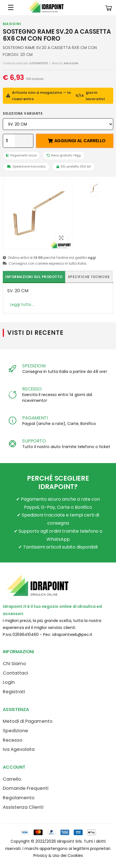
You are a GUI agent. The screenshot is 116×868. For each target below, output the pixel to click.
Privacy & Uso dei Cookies (58, 855)
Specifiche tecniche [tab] (89, 277)
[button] (109, 8)
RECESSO (32, 389)
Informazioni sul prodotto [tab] (34, 277)
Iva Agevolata (19, 749)
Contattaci (15, 673)
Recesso (13, 740)
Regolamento (19, 798)
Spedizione (15, 731)
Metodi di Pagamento (28, 721)
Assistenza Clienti (23, 807)
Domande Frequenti (26, 788)
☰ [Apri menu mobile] (11, 8)
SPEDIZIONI (34, 366)
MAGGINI (12, 24)
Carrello (12, 779)
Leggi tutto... (22, 304)
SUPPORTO (34, 441)
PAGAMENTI (35, 418)
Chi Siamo (14, 664)
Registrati (14, 692)
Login (9, 682)
